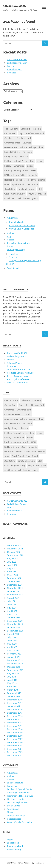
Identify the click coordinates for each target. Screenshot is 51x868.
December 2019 (15, 660)
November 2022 (15, 548)
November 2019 (15, 663)
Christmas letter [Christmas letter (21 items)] (12, 143)
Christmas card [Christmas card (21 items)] (24, 138)
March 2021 (13, 614)
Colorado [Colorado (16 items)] (27, 143)
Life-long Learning (16, 249)
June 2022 (12, 565)
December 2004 (15, 749)
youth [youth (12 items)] (35, 198)
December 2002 (15, 755)
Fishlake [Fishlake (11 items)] (24, 156)
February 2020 (14, 654)
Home (10, 246)
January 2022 (14, 581)
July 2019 (12, 677)
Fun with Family (17, 222)
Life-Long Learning (16, 799)
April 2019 (12, 686)
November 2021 (15, 588)
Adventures (13, 218)
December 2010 (15, 729)
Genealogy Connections (18, 243)
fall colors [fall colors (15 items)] (28, 152)
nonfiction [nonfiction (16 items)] (21, 175)
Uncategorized (14, 819)
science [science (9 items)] (42, 180)
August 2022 (13, 558)
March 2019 (13, 690)
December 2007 (15, 739)
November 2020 (15, 624)
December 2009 (15, 732)
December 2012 (15, 722)
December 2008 (15, 736)
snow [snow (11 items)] (7, 184)
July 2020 (12, 637)
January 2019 (14, 696)
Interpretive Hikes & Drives (20, 796)
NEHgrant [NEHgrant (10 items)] (9, 175)
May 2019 (12, 683)
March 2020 (13, 650)
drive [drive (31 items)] (41, 147)
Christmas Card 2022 (17, 59)
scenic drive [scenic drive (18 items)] (30, 180)
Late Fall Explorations (17, 382)
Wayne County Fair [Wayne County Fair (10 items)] (37, 194)
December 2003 (15, 752)
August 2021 (13, 598)
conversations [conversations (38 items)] (11, 147)
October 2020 (14, 627)
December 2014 (15, 716)
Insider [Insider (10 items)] (30, 166)
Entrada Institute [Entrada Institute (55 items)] (12, 152)
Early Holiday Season (17, 63)
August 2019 (13, 673)
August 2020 (13, 634)
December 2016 (15, 709)
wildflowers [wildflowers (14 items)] (10, 198)
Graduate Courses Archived (20, 373)
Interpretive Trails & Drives (22, 225)
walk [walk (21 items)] (7, 194)
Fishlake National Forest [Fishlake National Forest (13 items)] (16, 161)
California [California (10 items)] (25, 129)
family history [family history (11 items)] (11, 156)
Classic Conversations (17, 376)
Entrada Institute (15, 783)
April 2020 (12, 647)
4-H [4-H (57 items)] (6, 129)
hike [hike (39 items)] (32, 161)
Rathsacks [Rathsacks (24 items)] (9, 180)
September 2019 (15, 670)
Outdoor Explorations (17, 802)
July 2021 (12, 601)
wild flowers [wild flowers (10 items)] (24, 198)
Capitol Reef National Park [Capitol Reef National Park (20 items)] (32, 133)
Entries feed (13, 843)
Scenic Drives (13, 805)
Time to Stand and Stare (19, 369)
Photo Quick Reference (18, 379)
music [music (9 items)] (26, 170)
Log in (10, 839)
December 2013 (15, 719)
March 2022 (13, 575)
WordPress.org (14, 849)
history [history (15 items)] (8, 166)
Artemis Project (15, 69)
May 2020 (12, 644)
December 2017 (15, 703)
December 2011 (15, 726)
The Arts (13, 254)
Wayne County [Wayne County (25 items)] (18, 194)
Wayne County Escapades (22, 229)
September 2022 (15, 555)
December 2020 (15, 621)
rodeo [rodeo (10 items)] (19, 180)
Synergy (13, 257)
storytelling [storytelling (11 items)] (10, 189)
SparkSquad (13, 268)
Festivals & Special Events (20, 789)
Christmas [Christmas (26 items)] (9, 138)
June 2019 (12, 680)
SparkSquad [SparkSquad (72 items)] (32, 184)
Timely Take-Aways (16, 815)
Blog (9, 236)
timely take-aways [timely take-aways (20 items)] (27, 189)
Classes (11, 240)
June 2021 (12, 604)
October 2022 (14, 552)
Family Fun (12, 786)
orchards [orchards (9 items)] (33, 175)
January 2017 (14, 706)
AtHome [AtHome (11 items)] (14, 129)
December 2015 (15, 713)
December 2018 (15, 699)
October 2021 (14, 591)
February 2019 (14, 693)
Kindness (11, 72)
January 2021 (14, 617)
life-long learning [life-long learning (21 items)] (13, 170)
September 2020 (15, 631)
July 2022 (12, 562)
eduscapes (15, 5)
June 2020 (12, 640)
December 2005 (15, 745)
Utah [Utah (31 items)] (40, 189)
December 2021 (15, 585)
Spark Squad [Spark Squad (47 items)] (18, 184)
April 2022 (12, 571)
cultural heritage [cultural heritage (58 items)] (28, 147)
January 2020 (14, 657)
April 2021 (12, 611)
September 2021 (15, 594)
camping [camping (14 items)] (37, 129)
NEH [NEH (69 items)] (33, 170)
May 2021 (12, 608)
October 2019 (14, 667)
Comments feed (15, 846)
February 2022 (14, 578)
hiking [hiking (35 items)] (40, 161)
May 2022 (12, 568)
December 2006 (15, 742)
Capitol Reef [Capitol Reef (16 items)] (10, 133)
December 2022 (15, 545)
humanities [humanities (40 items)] (19, 166)
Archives (11, 233)
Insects (10, 66)
